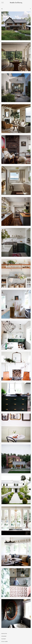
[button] (16, 10)
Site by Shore (5, 642)
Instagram (4, 636)
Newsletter (4, 634)
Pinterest (4, 639)
